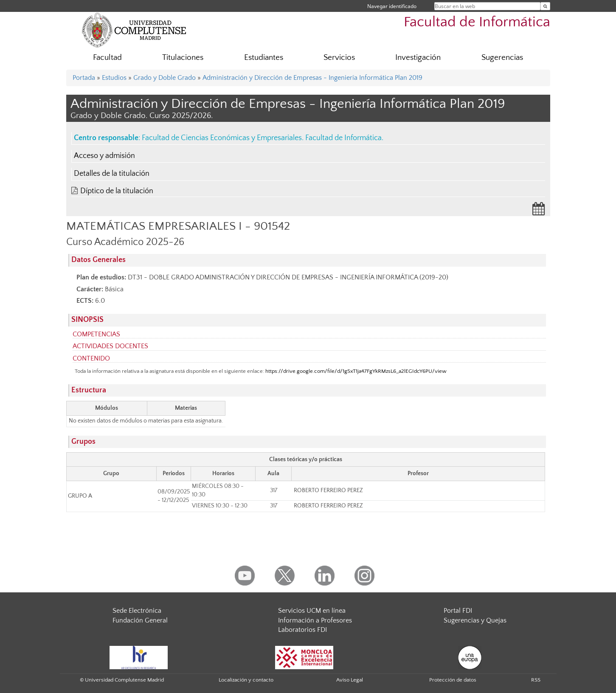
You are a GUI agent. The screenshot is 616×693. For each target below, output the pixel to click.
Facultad (107, 58)
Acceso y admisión (104, 156)
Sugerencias (502, 58)
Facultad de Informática (477, 22)
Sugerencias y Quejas (475, 620)
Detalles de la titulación (112, 174)
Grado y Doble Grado (165, 78)
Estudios (114, 78)
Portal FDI (458, 611)
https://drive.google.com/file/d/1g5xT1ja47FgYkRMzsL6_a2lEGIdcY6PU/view (356, 371)
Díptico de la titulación (117, 191)
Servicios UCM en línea (312, 611)
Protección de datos (453, 680)
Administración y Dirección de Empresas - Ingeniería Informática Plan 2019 (312, 78)
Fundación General (140, 620)
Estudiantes (264, 58)
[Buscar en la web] (545, 6)
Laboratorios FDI (302, 630)
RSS (536, 680)
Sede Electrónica (137, 611)
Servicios (339, 58)
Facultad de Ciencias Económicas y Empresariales (222, 138)
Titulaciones (183, 58)
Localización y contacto (246, 680)
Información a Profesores (315, 620)
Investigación (418, 58)
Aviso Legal (350, 680)
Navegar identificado (392, 6)
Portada (84, 78)
